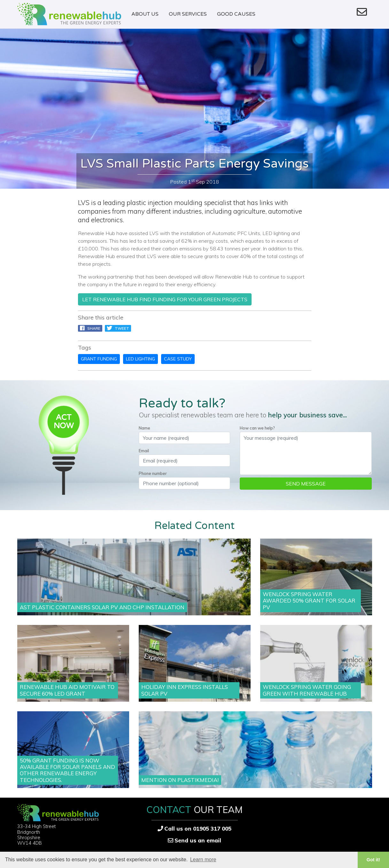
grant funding (99, 359)
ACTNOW (64, 422)
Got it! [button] (373, 860)
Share (90, 328)
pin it (145, 328)
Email (144, 451)
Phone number (153, 473)
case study (178, 359)
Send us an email (198, 840)
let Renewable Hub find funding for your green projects (165, 299)
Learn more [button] (203, 860)
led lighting (140, 359)
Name (144, 428)
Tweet (118, 328)
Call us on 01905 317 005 (198, 829)
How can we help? (257, 428)
